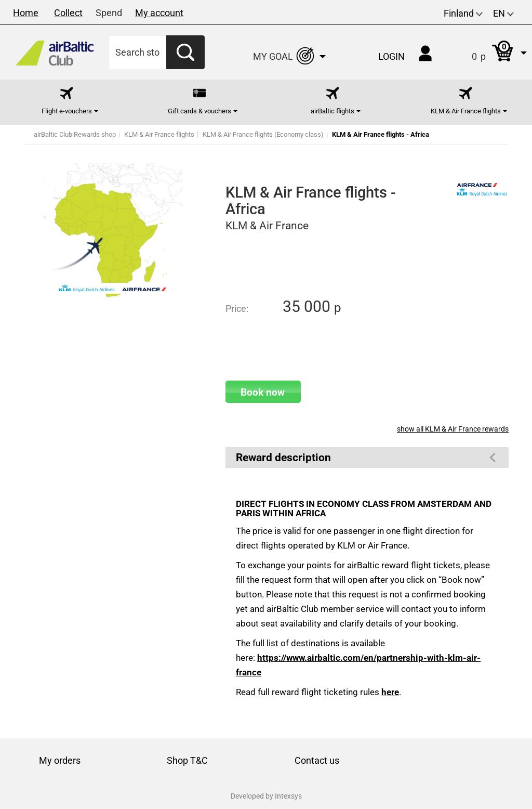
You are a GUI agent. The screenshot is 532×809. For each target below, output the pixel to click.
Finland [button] (463, 13)
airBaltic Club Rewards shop (75, 134)
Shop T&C (187, 760)
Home (26, 13)
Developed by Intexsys (266, 796)
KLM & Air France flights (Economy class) (263, 134)
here (390, 692)
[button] (489, 52)
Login (391, 56)
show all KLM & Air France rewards (453, 429)
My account (159, 13)
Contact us (317, 760)
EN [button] (503, 13)
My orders (60, 760)
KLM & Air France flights (159, 134)
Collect (68, 13)
